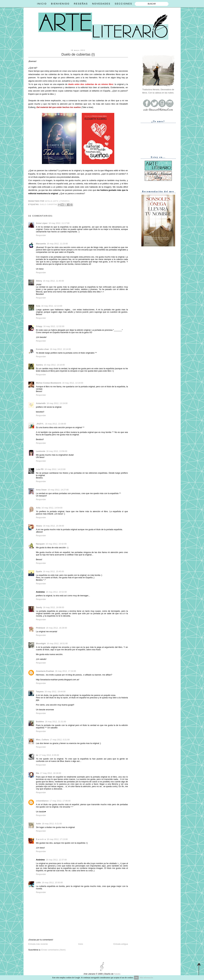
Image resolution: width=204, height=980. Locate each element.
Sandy (39, 607)
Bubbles (40, 722)
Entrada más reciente (38, 944)
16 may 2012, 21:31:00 (55, 722)
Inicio (81, 944)
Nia (38, 773)
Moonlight (41, 643)
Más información (146, 978)
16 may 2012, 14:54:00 (52, 508)
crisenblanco (42, 801)
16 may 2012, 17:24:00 (66, 671)
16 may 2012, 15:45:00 (53, 571)
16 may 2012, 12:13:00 (52, 306)
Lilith (38, 883)
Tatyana (40, 692)
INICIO (42, 4)
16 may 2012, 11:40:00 (53, 281)
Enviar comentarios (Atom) (53, 950)
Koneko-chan (42, 349)
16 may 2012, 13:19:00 (73, 383)
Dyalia (39, 571)
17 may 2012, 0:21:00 (60, 740)
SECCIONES (123, 4)
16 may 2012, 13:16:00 (54, 365)
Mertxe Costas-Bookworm (49, 383)
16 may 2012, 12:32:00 (54, 326)
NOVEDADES (101, 4)
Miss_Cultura (42, 740)
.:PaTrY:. (40, 424)
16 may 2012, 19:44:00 (55, 692)
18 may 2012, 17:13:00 (57, 839)
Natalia (117, 974)
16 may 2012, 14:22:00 (55, 469)
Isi (37, 755)
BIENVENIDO (60, 4)
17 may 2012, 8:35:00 (49, 755)
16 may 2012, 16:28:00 (57, 628)
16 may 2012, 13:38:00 (56, 424)
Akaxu (39, 526)
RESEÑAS (81, 4)
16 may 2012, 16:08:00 (54, 607)
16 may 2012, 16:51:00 (57, 643)
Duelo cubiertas (49, 204)
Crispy (39, 326)
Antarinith (41, 403)
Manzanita (41, 244)
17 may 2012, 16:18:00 (51, 773)
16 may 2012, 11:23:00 (57, 244)
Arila (38, 508)
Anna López (42, 223)
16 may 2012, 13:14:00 (60, 349)
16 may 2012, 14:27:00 (58, 490)
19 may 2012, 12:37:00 (56, 860)
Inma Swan (41, 490)
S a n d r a (41, 839)
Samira (39, 365)
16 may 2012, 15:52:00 (56, 592)
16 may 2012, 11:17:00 (59, 223)
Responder (41, 235)
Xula (38, 306)
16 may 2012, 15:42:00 (56, 544)
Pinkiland (41, 628)
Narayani (40, 544)
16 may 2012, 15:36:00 (54, 526)
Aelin (38, 824)
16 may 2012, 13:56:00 (57, 451)
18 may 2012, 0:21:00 (52, 824)
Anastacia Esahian (45, 671)
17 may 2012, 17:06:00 (60, 801)
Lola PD (40, 469)
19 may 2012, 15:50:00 (52, 883)
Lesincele (41, 451)
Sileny (39, 281)
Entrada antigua (121, 944)
